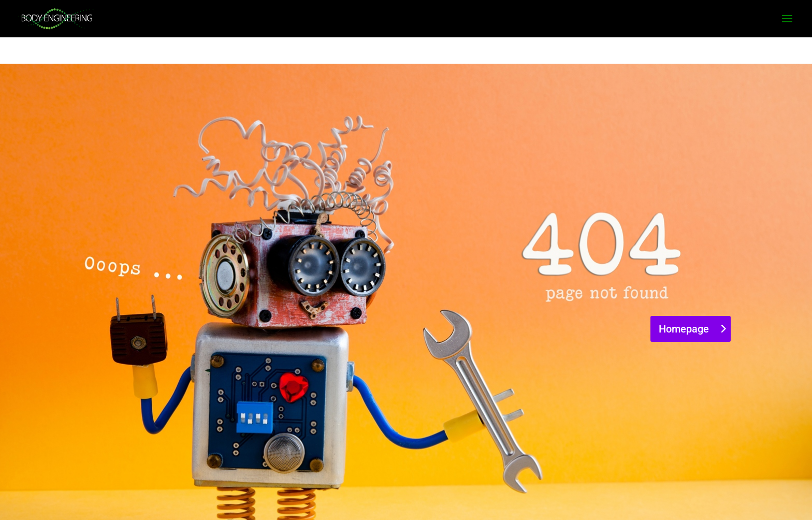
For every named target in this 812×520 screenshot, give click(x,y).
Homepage (684, 329)
